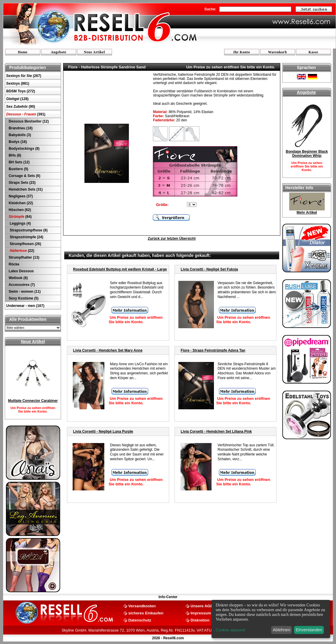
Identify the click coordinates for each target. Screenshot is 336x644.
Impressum (201, 613)
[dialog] (271, 619)
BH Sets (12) (19, 162)
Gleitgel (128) (17, 99)
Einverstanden (309, 630)
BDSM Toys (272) (21, 91)
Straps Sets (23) (22, 183)
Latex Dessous (21, 271)
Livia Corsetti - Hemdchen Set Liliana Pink (216, 432)
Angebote (59, 52)
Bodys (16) (17, 142)
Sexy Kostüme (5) (23, 298)
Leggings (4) (19, 223)
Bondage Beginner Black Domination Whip (307, 154)
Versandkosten (142, 606)
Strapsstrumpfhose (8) (28, 230)
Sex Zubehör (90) (21, 107)
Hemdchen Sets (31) (25, 189)
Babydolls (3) (19, 135)
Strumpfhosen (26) (24, 244)
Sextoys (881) (18, 83)
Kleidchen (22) (20, 203)
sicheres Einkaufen (146, 613)
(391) (26, 114)
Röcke (13, 264)
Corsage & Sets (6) (24, 176)
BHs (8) (14, 155)
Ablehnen (282, 630)
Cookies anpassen (231, 630)
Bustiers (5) (18, 169)
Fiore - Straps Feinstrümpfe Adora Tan (213, 350)
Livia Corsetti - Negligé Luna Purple (103, 432)
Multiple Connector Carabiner (33, 401)
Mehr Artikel (307, 212)
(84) (20, 217)
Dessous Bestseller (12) (28, 121)
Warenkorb (278, 52)
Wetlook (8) (18, 278)
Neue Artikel (94, 52)
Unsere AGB (202, 606)
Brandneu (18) (20, 128)
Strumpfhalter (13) (24, 257)
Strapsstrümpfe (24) (25, 237)
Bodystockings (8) (24, 149)
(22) (21, 251)
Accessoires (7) (21, 285)
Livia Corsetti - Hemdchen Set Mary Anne (108, 350)
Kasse (313, 52)
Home (23, 52)
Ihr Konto (242, 52)
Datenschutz (140, 620)
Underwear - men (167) (25, 306)
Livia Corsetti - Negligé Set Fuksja (209, 269)
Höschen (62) (19, 210)
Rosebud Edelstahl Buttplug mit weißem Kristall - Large (120, 269)
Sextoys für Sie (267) (24, 76)
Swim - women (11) (24, 292)
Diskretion (200, 620)
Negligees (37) (20, 196)
